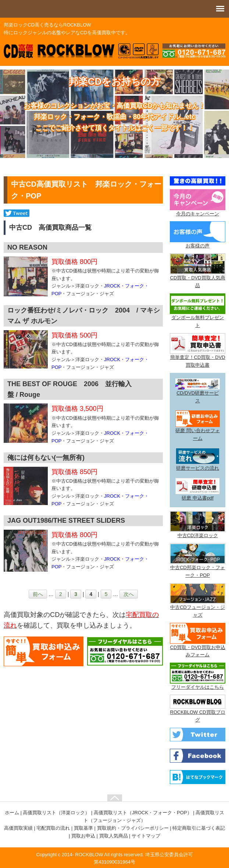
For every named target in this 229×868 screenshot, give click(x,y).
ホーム (12, 813)
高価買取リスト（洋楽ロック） (56, 813)
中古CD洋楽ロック (198, 535)
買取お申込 (83, 836)
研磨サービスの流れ (198, 468)
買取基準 (83, 828)
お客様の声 (198, 246)
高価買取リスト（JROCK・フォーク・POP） (143, 813)
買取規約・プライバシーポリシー (133, 828)
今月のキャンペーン (198, 214)
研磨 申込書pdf (198, 498)
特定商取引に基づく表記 (199, 828)
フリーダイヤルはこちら (198, 687)
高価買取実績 (18, 828)
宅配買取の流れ (53, 828)
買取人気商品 (114, 836)
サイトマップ (146, 836)
